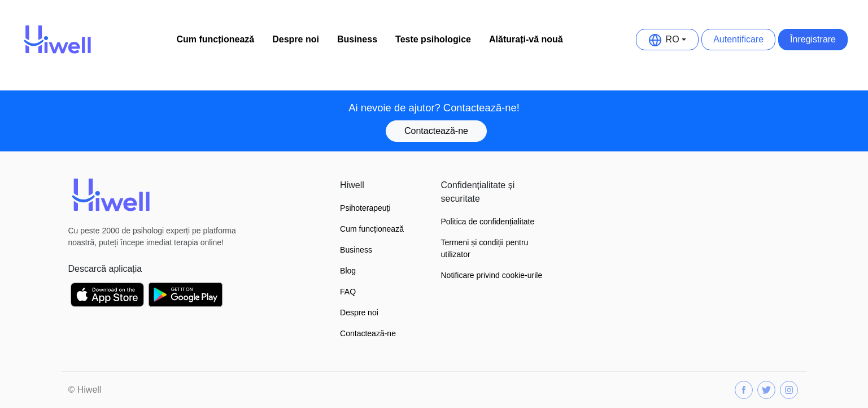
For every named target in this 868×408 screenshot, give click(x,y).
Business (357, 39)
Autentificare (738, 39)
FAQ (348, 292)
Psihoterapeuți (365, 208)
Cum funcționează (215, 39)
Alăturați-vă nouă (526, 39)
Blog (348, 271)
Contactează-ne (436, 131)
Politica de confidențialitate (488, 222)
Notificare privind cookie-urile (492, 275)
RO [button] (664, 40)
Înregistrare (813, 39)
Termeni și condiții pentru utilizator (485, 248)
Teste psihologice (433, 39)
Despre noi (296, 39)
